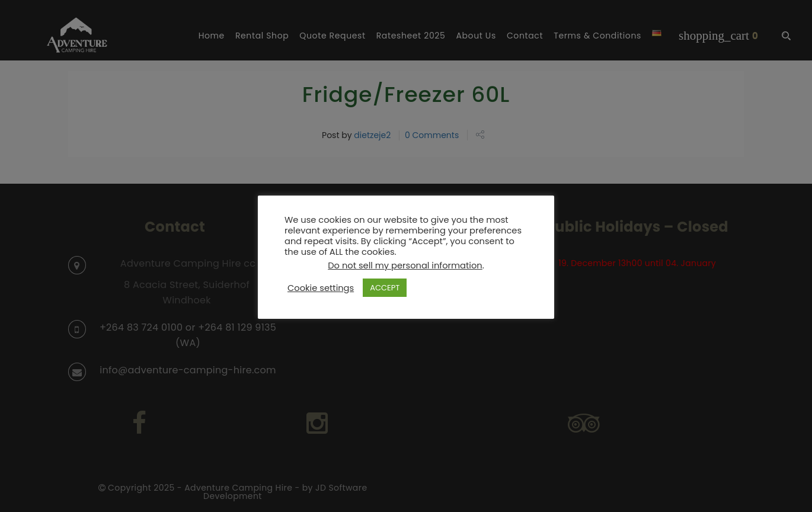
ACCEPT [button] (385, 288)
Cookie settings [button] (321, 288)
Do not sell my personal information (405, 265)
